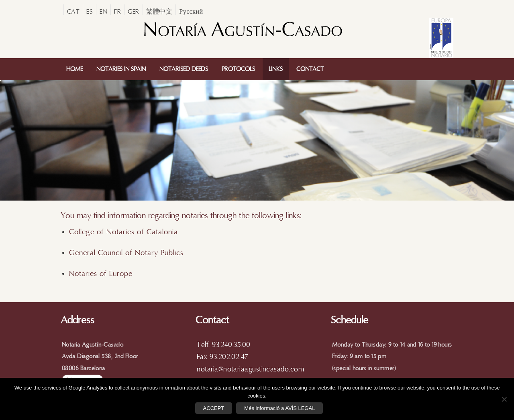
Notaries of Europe (101, 274)
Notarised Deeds (184, 69)
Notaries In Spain (121, 69)
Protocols (238, 69)
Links (276, 69)
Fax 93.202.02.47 (222, 357)
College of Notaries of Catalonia (125, 232)
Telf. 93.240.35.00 (223, 345)
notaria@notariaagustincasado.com (250, 369)
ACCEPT (214, 408)
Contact (310, 69)
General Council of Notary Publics (126, 253)
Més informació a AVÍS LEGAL (279, 408)
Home (74, 69)
